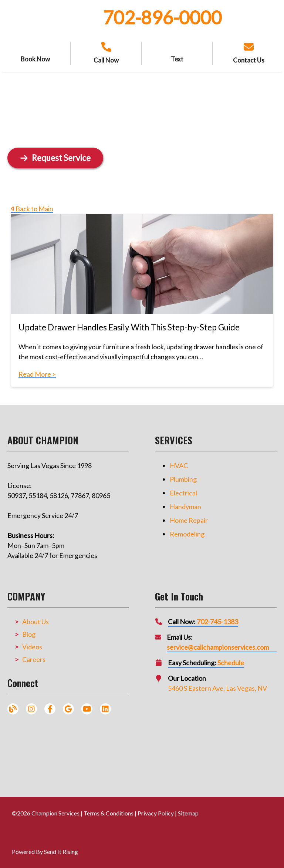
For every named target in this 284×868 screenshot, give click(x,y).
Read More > (37, 374)
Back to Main (32, 209)
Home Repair (189, 520)
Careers (34, 659)
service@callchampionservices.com (218, 647)
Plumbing (183, 479)
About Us (35, 622)
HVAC (179, 465)
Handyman (185, 507)
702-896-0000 (162, 17)
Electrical (183, 493)
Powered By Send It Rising (45, 852)
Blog (29, 634)
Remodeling (187, 534)
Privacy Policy (156, 813)
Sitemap (188, 813)
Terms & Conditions (109, 813)
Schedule (231, 663)
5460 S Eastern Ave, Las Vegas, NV (217, 688)
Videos (32, 647)
